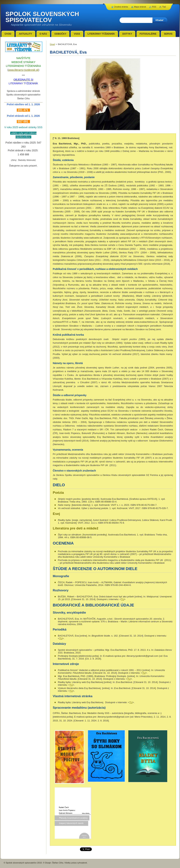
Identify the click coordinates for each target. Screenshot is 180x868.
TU (122, 599)
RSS (154, 7)
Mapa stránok (140, 7)
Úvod (52, 44)
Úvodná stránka (121, 7)
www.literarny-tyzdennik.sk (23, 70)
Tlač (164, 7)
